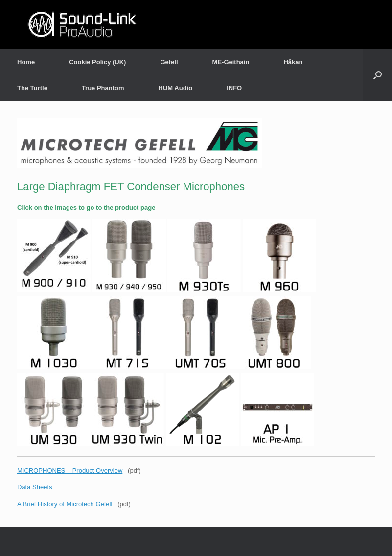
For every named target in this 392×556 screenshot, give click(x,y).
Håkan (293, 62)
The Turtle (32, 88)
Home (26, 62)
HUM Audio (176, 88)
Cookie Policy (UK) (97, 62)
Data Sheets (35, 487)
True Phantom (103, 88)
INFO (234, 88)
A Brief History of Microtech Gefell (65, 504)
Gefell (169, 62)
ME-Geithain (231, 62)
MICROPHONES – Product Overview (70, 471)
